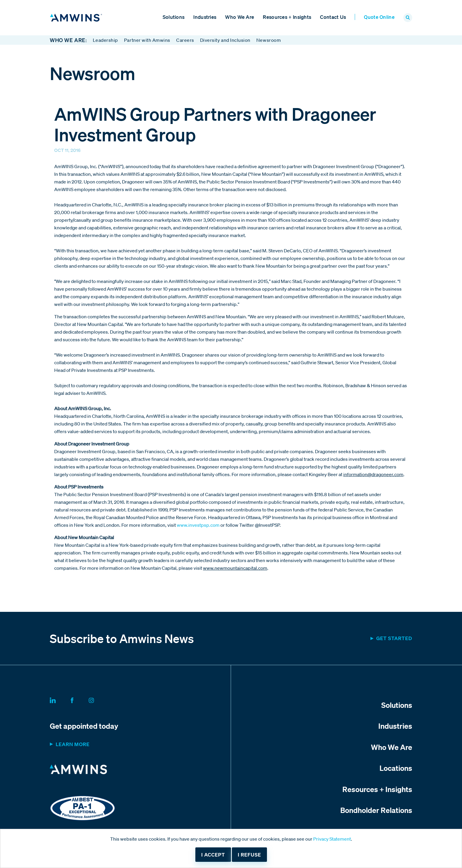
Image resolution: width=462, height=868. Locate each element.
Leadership (105, 40)
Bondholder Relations (376, 810)
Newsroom (269, 40)
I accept (213, 855)
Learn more (73, 744)
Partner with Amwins (147, 40)
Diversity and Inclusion (225, 40)
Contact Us (333, 17)
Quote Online (379, 17)
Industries (205, 17)
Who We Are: (68, 40)
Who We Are (240, 17)
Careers (185, 40)
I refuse (249, 855)
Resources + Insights (287, 17)
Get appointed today (84, 726)
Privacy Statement (332, 839)
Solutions (174, 17)
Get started (394, 638)
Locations (396, 768)
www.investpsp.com (198, 525)
